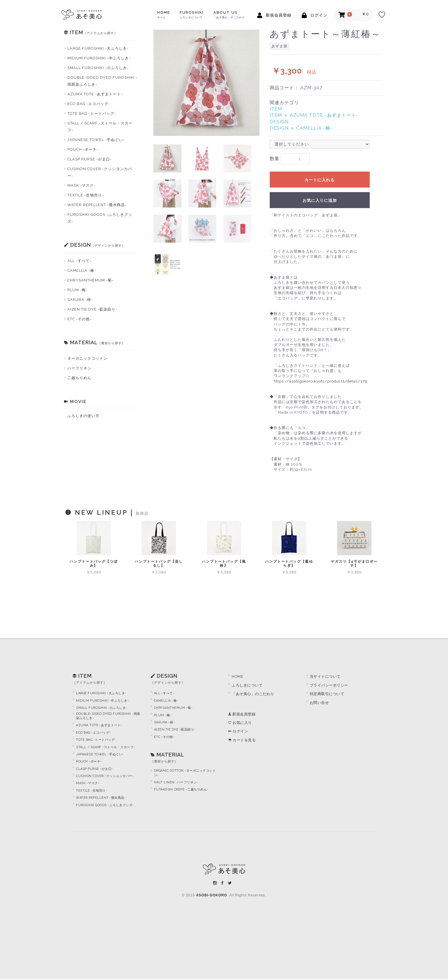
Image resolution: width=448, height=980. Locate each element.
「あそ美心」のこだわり (253, 696)
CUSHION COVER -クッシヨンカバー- (100, 172)
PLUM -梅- (77, 290)
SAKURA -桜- (80, 300)
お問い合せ (319, 704)
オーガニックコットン (87, 358)
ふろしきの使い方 (83, 416)
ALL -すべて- (79, 261)
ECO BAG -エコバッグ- (89, 104)
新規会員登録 (242, 716)
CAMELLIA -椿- (82, 270)
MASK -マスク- (81, 185)
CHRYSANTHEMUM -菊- (90, 280)
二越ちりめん (79, 378)
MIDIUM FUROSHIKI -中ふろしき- (99, 58)
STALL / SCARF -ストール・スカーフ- (100, 127)
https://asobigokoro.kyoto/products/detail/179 (321, 383)
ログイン (238, 733)
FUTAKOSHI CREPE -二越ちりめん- (181, 791)
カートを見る (242, 741)
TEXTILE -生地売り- (86, 195)
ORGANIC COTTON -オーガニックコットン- (185, 774)
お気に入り (240, 724)
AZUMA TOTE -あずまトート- (95, 94)
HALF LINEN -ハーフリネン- (176, 784)
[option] (207, 83)
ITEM (276, 109)
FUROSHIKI (192, 15)
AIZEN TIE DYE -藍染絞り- (92, 309)
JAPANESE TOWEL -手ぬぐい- (96, 140)
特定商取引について (327, 696)
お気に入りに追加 (320, 202)
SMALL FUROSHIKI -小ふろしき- (98, 68)
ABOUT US (229, 15)
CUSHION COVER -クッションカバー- (105, 778)
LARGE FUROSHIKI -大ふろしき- (98, 48)
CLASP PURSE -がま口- (90, 159)
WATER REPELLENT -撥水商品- (97, 205)
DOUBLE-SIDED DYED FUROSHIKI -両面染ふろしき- (102, 81)
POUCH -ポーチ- (83, 149)
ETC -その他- (79, 319)
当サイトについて (325, 678)
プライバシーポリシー (329, 687)
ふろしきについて (247, 687)
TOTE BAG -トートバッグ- (92, 113)
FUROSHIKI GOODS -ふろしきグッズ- (100, 218)
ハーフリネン (79, 368)
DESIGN (279, 122)
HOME (164, 15)
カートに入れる (320, 181)
